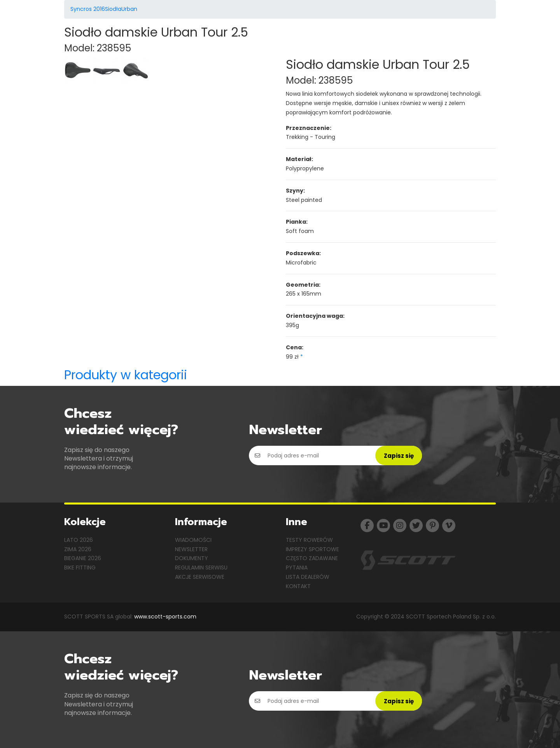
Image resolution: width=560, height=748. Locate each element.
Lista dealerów (308, 577)
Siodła (113, 9)
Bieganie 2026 (83, 558)
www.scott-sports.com (165, 617)
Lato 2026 (79, 540)
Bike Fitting (80, 568)
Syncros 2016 (88, 9)
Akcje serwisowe (200, 577)
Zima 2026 (78, 549)
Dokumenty (192, 558)
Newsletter (191, 549)
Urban (129, 9)
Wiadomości (193, 540)
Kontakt (298, 586)
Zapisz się (399, 456)
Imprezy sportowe (312, 549)
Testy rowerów (309, 540)
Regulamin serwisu (201, 568)
